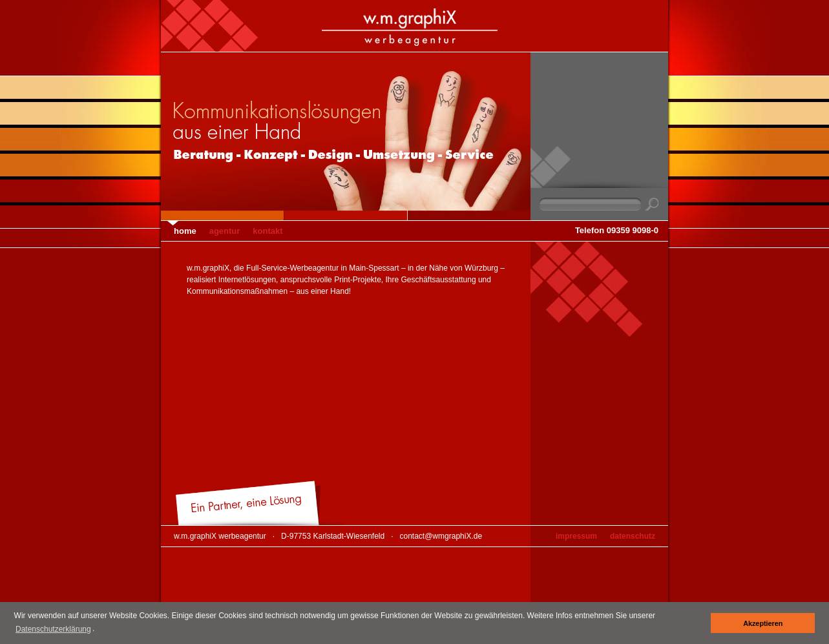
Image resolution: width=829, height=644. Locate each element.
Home (185, 231)
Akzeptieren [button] (763, 623)
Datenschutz (633, 536)
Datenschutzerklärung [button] (53, 629)
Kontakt (268, 231)
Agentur (225, 231)
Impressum (576, 536)
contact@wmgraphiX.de (441, 536)
